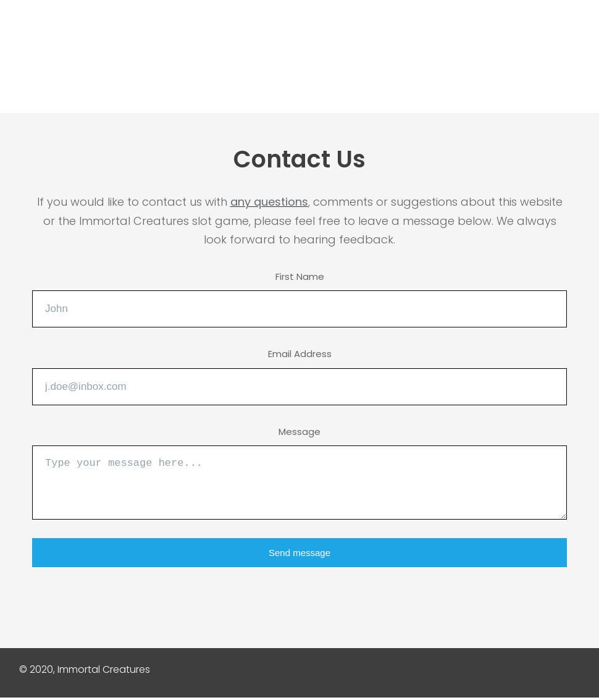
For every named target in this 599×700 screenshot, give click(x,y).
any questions (269, 202)
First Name (300, 276)
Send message (299, 553)
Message (299, 432)
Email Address (300, 354)
